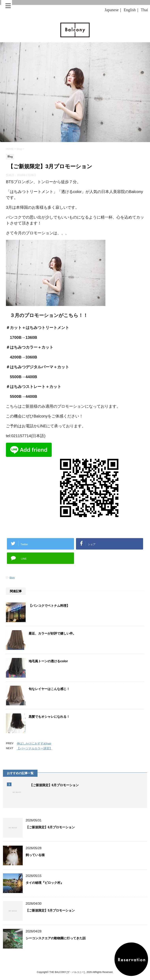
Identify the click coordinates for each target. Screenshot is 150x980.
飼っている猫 (35, 855)
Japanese (112, 10)
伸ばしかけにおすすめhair (34, 743)
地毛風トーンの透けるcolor (48, 661)
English (130, 10)
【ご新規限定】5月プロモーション (50, 910)
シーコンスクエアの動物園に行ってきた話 (56, 938)
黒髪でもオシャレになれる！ (49, 717)
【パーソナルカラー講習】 (35, 748)
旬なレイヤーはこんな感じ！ (49, 689)
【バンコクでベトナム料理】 (49, 606)
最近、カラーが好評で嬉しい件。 (52, 633)
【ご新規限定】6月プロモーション (54, 785)
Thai (144, 10)
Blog (12, 578)
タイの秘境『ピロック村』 (45, 883)
